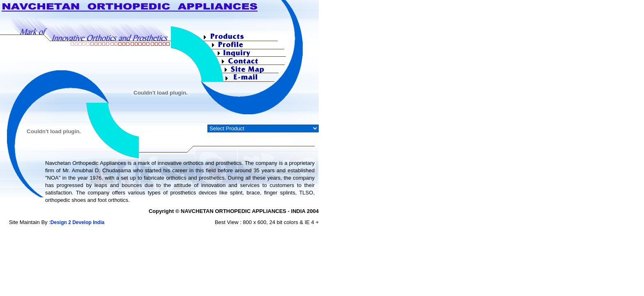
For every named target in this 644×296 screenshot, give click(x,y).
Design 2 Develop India (77, 222)
